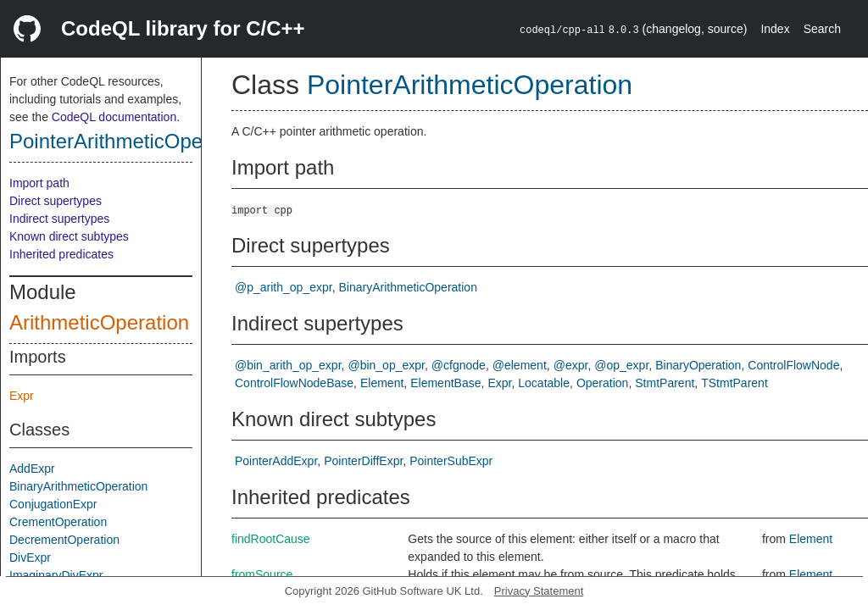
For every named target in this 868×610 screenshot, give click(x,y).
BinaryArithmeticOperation (78, 486)
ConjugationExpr (53, 504)
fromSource (262, 574)
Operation (602, 383)
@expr (571, 365)
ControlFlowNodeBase (294, 383)
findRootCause (271, 539)
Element (382, 383)
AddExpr (32, 469)
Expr (22, 396)
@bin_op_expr (386, 365)
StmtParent (665, 383)
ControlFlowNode (793, 365)
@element (520, 365)
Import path (39, 183)
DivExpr (30, 557)
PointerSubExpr (451, 461)
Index (775, 29)
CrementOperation (58, 522)
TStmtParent (734, 383)
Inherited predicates (61, 254)
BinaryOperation (698, 365)
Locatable (544, 383)
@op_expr (621, 365)
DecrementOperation (64, 540)
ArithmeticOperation (99, 322)
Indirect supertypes (59, 219)
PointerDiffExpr (363, 461)
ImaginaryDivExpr (56, 575)
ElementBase (445, 383)
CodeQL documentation (114, 117)
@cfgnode (459, 365)
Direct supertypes (56, 201)
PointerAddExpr (276, 461)
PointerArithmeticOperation (131, 141)
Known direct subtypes (69, 236)
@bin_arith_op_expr (288, 365)
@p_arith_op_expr (284, 287)
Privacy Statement (539, 591)
